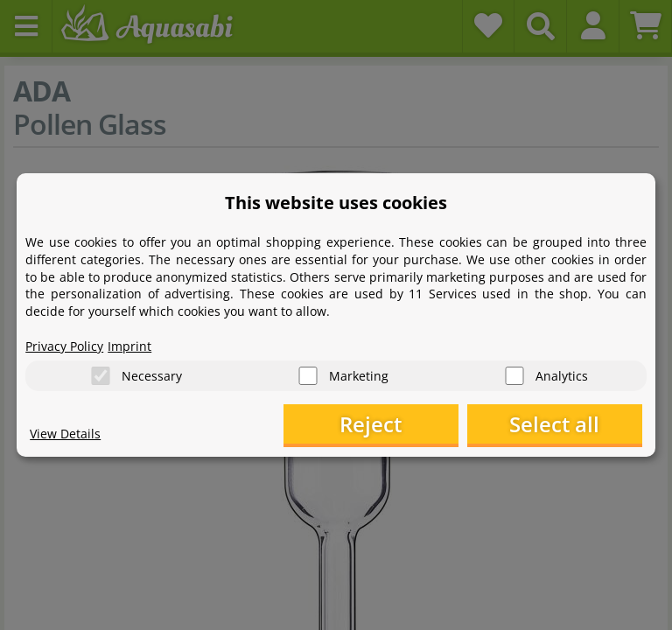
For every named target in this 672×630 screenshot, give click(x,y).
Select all (554, 424)
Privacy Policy (64, 346)
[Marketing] (308, 376)
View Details (65, 434)
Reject (371, 424)
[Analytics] (514, 376)
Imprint (129, 346)
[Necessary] (101, 376)
